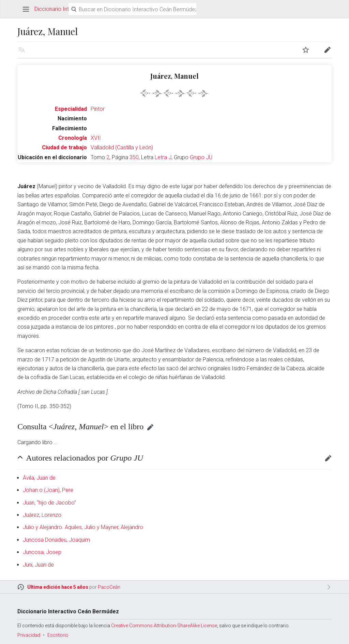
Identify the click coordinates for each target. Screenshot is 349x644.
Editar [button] (328, 50)
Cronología (73, 138)
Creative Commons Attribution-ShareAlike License (164, 626)
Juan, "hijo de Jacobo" (49, 503)
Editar (150, 427)
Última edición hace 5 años (58, 587)
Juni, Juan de (38, 565)
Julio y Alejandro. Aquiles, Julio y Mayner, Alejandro (83, 527)
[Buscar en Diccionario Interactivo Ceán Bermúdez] (132, 9)
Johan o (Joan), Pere (48, 490)
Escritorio (58, 635)
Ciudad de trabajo (64, 147)
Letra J (163, 157)
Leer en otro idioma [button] (21, 50)
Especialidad (71, 109)
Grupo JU (201, 157)
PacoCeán (109, 587)
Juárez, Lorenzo (42, 515)
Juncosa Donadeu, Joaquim (56, 540)
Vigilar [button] (306, 50)
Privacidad (29, 635)
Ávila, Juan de (39, 478)
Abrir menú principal (26, 9)
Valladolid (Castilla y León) (122, 147)
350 (134, 157)
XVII (96, 138)
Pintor (98, 109)
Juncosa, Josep (42, 552)
